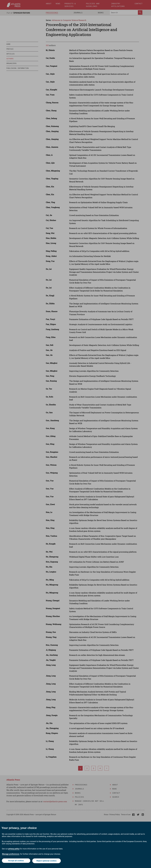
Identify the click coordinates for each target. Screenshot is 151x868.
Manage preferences (11, 854)
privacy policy (14, 849)
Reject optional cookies (47, 861)
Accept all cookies (16, 861)
